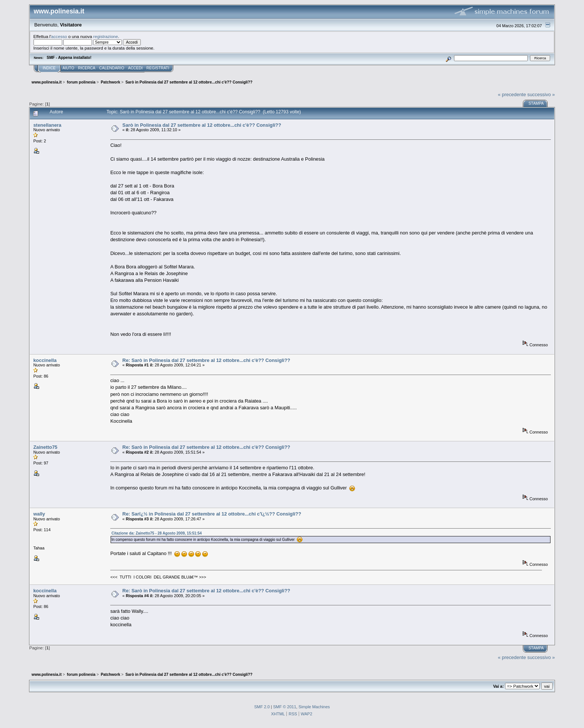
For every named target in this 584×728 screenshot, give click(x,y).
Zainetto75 (45, 447)
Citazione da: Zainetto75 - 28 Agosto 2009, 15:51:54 (156, 533)
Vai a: (499, 686)
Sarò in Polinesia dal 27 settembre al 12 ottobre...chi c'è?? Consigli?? (202, 125)
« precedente (512, 94)
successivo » (541, 94)
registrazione (105, 36)
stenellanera (47, 125)
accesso (59, 36)
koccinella (45, 360)
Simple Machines (314, 707)
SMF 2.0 (262, 707)
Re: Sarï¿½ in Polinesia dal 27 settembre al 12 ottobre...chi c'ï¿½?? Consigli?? (212, 514)
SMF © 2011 (285, 707)
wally (39, 514)
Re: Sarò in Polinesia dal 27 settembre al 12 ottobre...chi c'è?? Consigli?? (207, 360)
